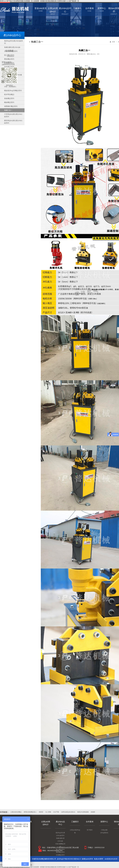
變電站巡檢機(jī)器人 (30, 812)
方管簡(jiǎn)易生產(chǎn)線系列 (13, 115)
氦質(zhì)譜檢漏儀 (83, 812)
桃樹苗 (41, 812)
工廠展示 (75, 822)
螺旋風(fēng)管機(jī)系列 (13, 91)
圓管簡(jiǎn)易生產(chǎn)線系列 (13, 122)
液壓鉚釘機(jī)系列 (11, 106)
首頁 (114, 42)
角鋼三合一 (8, 110)
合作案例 (90, 822)
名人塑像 (48, 812)
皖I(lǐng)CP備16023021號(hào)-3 (69, 859)
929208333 (10, 56)
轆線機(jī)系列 (9, 102)
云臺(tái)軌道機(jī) (16, 812)
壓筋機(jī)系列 (60, 852)
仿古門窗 (56, 812)
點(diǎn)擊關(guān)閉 (17, 47)
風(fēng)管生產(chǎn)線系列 (13, 42)
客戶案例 (90, 830)
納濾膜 (93, 812)
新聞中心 (104, 822)
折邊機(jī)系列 (60, 855)
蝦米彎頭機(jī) (9, 94)
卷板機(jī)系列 (9, 98)
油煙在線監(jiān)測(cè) (68, 812)
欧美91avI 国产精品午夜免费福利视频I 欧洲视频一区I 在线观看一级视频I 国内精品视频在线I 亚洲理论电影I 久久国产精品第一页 (39, 1)
